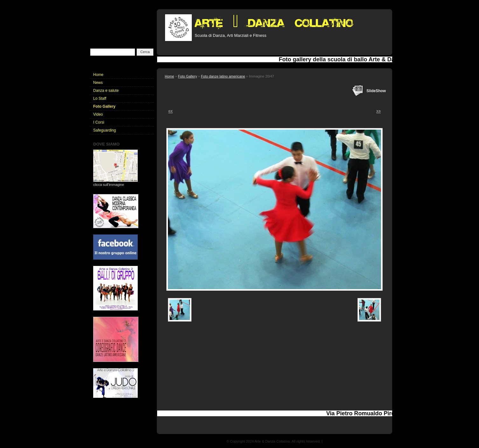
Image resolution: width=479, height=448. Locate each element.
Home (169, 76)
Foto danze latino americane (223, 76)
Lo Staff (100, 98)
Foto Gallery (188, 76)
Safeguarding (104, 130)
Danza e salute (106, 91)
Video (98, 114)
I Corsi (99, 122)
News (98, 83)
